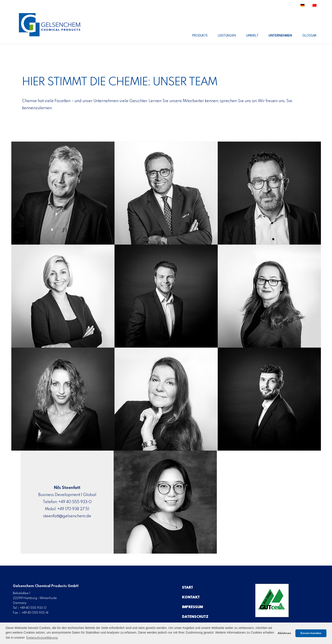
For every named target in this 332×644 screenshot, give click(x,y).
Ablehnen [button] (284, 633)
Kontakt (191, 597)
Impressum (192, 607)
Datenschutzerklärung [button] (42, 638)
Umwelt (252, 36)
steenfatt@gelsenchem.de (67, 516)
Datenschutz (195, 617)
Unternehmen (280, 36)
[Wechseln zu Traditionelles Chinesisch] (314, 7)
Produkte (200, 36)
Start (188, 588)
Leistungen (227, 36)
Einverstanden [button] (311, 633)
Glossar (309, 36)
